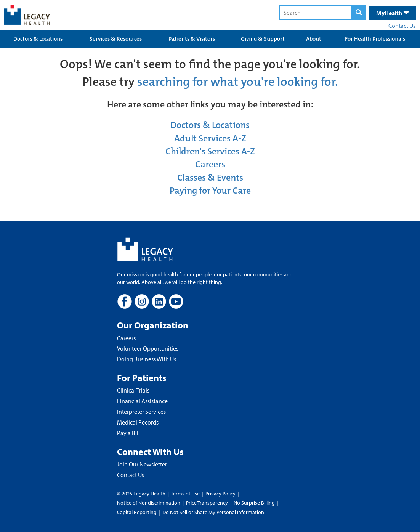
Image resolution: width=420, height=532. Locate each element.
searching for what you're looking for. (238, 82)
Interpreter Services (141, 412)
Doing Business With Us (147, 359)
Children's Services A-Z (210, 151)
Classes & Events (210, 178)
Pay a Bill (128, 433)
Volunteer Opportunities (148, 348)
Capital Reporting (137, 512)
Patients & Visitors (192, 39)
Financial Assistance (142, 401)
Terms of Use (186, 494)
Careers (210, 164)
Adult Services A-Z (210, 138)
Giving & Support (263, 39)
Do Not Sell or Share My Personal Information (213, 512)
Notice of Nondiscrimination (149, 503)
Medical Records (138, 422)
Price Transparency (207, 503)
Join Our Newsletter (142, 464)
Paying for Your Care (210, 191)
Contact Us (402, 26)
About (314, 39)
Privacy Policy (220, 494)
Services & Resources (116, 39)
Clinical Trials (133, 390)
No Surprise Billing (254, 503)
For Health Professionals (375, 39)
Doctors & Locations (38, 39)
